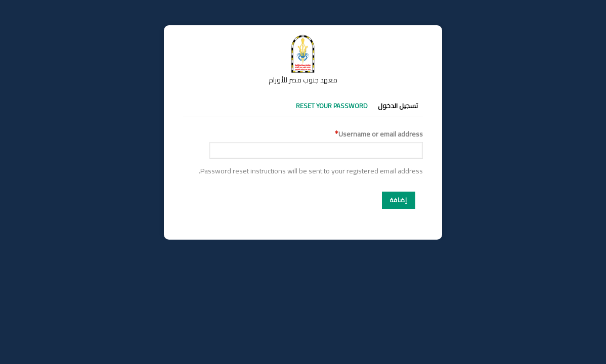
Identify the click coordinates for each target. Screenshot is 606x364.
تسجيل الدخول (398, 106)
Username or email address (381, 134)
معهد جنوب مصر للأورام (303, 80)
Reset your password (332, 106)
